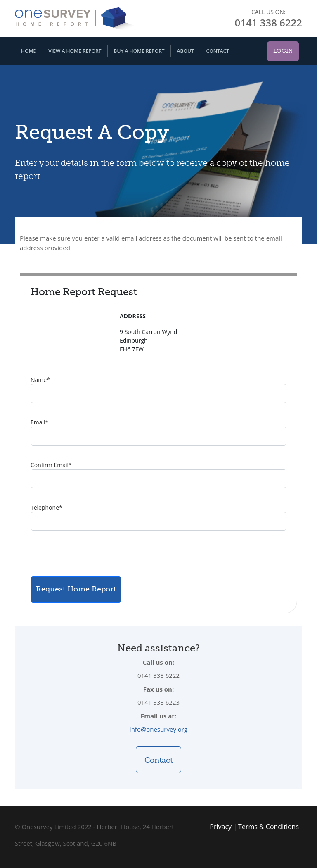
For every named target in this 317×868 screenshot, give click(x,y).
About (186, 51)
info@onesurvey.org (158, 729)
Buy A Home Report (139, 51)
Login (283, 51)
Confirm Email (51, 465)
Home (28, 51)
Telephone (46, 507)
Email (39, 422)
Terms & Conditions (269, 827)
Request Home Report (76, 589)
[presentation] (93, 553)
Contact (218, 51)
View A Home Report (75, 51)
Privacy (221, 827)
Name (40, 380)
